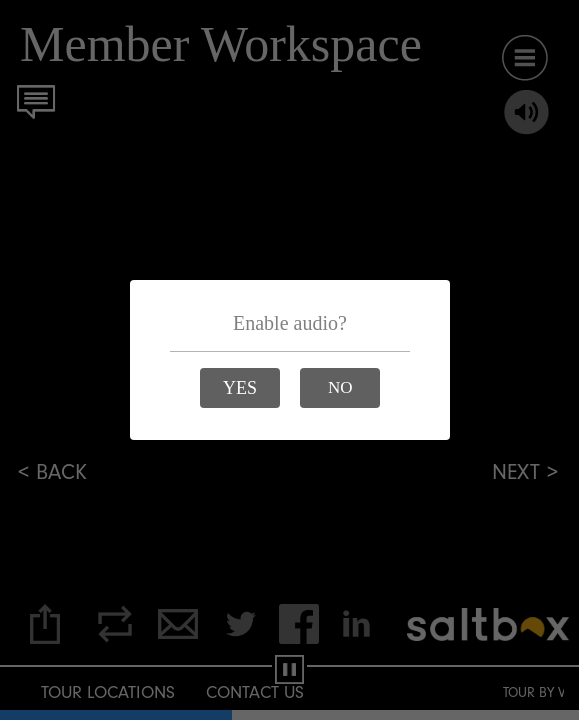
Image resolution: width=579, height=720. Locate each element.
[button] (240, 388)
